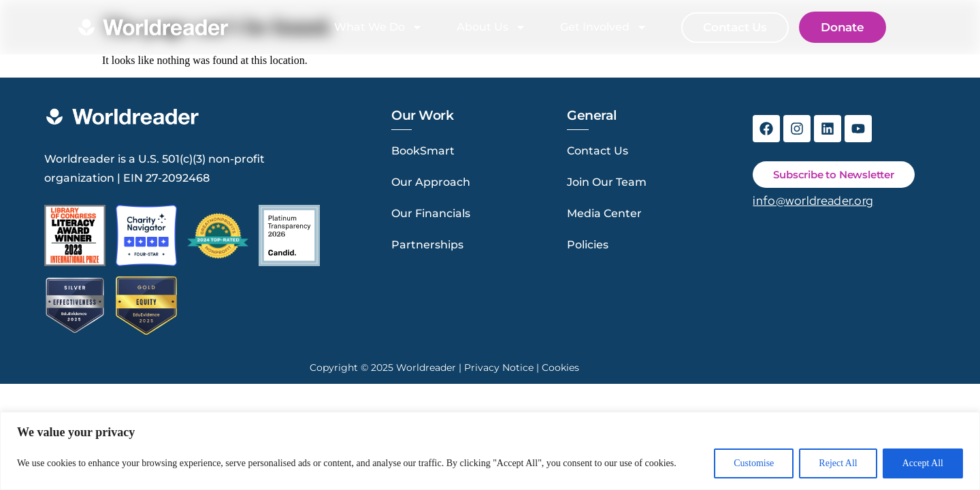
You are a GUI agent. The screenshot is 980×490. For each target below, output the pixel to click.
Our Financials (431, 213)
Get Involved (604, 27)
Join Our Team (607, 182)
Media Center (604, 213)
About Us (491, 27)
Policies (588, 245)
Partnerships (427, 245)
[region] (490, 451)
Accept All (923, 463)
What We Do (378, 27)
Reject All (838, 463)
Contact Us (598, 151)
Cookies (560, 367)
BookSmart (423, 151)
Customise (754, 463)
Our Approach (431, 182)
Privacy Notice (499, 367)
